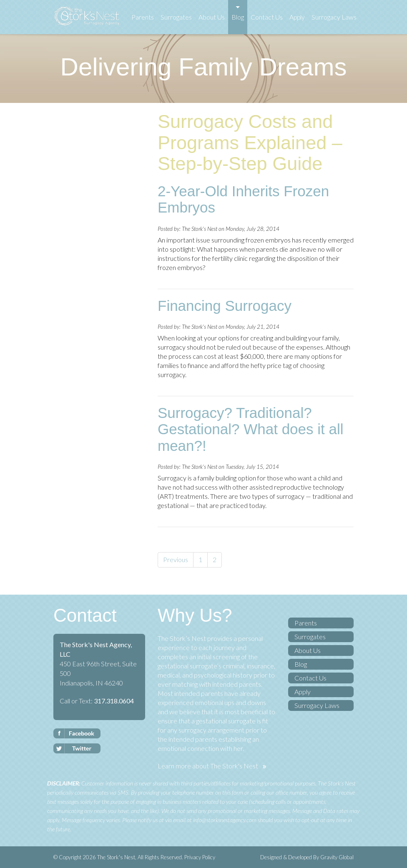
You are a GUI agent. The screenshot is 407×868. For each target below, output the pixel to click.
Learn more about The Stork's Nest (208, 766)
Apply (297, 17)
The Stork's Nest (116, 857)
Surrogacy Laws (334, 17)
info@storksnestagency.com (225, 820)
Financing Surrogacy (225, 306)
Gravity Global (337, 857)
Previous (176, 559)
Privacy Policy (200, 857)
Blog (238, 17)
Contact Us (267, 17)
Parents (143, 17)
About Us (212, 17)
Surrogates (176, 17)
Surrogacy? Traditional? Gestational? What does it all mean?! (251, 429)
